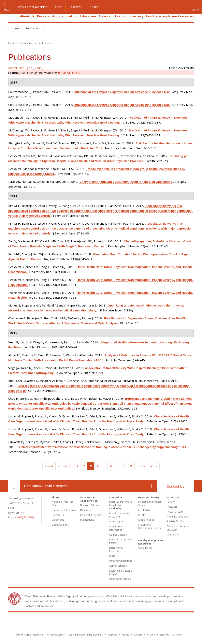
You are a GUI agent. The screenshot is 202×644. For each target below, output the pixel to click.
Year (38, 68)
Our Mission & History (64, 510)
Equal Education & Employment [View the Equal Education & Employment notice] (86, 635)
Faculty (171, 502)
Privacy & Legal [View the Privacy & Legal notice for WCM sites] (55, 635)
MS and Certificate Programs (119, 515)
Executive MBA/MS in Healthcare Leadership (121, 505)
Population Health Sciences (46, 486)
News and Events (112, 16)
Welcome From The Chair (62, 503)
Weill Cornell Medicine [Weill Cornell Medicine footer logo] (101, 620)
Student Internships (120, 579)
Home (13, 16)
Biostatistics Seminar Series (150, 503)
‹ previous (65, 466)
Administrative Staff (178, 517)
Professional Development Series (149, 526)
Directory (136, 16)
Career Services (118, 566)
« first (49, 466)
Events (142, 515)
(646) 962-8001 (26, 517)
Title (21, 68)
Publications (87, 520)
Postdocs (172, 507)
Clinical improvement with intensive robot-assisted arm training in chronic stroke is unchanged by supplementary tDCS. (102, 447)
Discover (76, 7)
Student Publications (121, 561)
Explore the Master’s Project (121, 572)
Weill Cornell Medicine (33, 7)
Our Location (14, 486)
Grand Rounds (146, 520)
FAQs (112, 556)
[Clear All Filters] (69, 73)
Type (29, 68)
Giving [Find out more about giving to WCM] (126, 635)
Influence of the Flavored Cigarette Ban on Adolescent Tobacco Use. (122, 92)
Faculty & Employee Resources (170, 16)
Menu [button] (7, 10)
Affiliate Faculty (175, 521)
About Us (27, 16)
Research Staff (175, 512)
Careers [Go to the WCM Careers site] (113, 635)
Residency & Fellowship (116, 549)
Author (13, 68)
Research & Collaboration (57, 16)
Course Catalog (118, 535)
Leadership (173, 535)
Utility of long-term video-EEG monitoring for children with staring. (126, 182)
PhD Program (117, 522)
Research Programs (91, 515)
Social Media (145, 548)
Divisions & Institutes (92, 505)
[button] (195, 7)
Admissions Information (116, 528)
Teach (94, 7)
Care (58, 7)
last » (153, 466)
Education (88, 16)
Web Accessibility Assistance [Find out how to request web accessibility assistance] (166, 635)
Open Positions (60, 525)
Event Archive (145, 510)
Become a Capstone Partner (121, 541)
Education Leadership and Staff (179, 528)
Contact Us (175, 487)
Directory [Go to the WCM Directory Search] (140, 635)
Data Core (86, 510)
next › (141, 466)
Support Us (58, 520)
